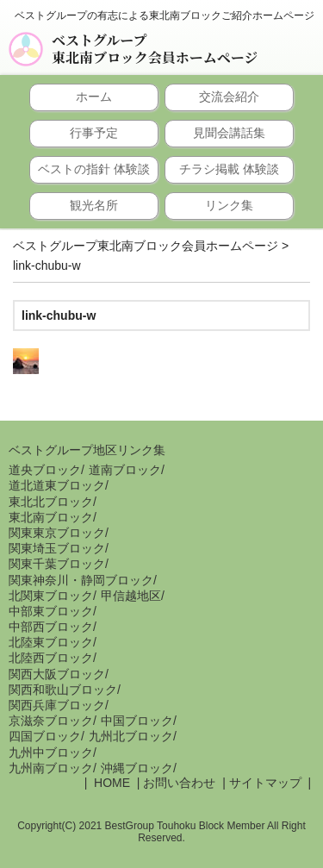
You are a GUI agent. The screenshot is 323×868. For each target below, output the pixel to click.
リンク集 (229, 205)
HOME (110, 783)
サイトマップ (265, 783)
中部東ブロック (51, 611)
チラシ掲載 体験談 (229, 169)
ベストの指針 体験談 (94, 169)
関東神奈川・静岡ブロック (81, 580)
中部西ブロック (51, 627)
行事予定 (94, 133)
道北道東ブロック (57, 485)
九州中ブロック (51, 752)
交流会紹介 (229, 97)
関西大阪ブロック (57, 674)
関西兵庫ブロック (57, 705)
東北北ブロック (51, 502)
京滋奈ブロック (51, 721)
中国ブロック (137, 721)
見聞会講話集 (229, 133)
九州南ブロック (51, 768)
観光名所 (94, 205)
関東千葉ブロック (57, 564)
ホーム (94, 97)
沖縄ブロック (137, 768)
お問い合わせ (179, 783)
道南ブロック (125, 470)
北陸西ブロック (51, 658)
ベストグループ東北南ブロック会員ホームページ (155, 49)
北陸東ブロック (51, 642)
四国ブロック (45, 736)
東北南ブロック (51, 517)
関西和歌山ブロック (63, 690)
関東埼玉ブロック (57, 548)
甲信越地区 (131, 596)
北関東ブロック (51, 596)
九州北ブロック (131, 736)
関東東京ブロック (57, 533)
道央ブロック (45, 470)
